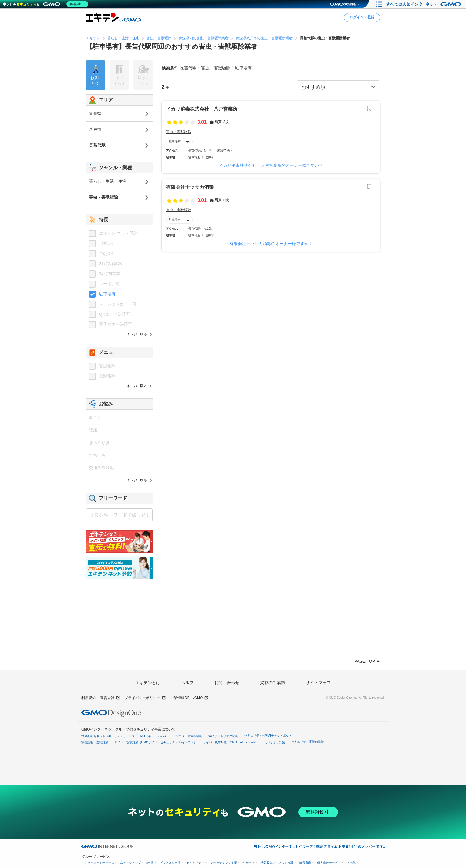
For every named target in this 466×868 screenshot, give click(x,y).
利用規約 (89, 698)
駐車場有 (175, 141)
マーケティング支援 (223, 863)
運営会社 (110, 698)
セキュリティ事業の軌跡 (308, 742)
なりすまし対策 (275, 742)
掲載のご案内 (273, 683)
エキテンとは (148, 683)
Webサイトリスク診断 (223, 736)
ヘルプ (187, 683)
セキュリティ (195, 863)
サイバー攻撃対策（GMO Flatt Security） (230, 742)
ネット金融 (286, 863)
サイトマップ (318, 683)
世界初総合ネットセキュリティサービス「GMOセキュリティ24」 (125, 736)
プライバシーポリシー (145, 698)
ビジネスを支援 (170, 863)
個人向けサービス (329, 863)
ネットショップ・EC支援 (137, 863)
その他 (351, 863)
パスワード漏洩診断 (189, 736)
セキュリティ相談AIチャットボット (268, 735)
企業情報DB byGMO (189, 698)
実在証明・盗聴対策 (95, 742)
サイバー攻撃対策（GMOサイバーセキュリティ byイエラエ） (156, 742)
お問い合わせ (227, 683)
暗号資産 (305, 863)
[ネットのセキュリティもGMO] (46, 4)
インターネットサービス (98, 863)
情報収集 (267, 863)
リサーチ (249, 863)
